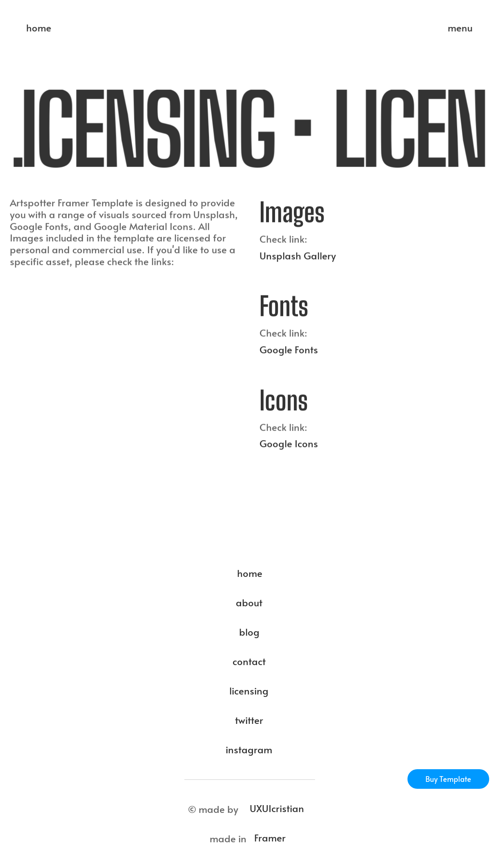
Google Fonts (289, 353)
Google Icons (289, 448)
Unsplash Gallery (298, 259)
